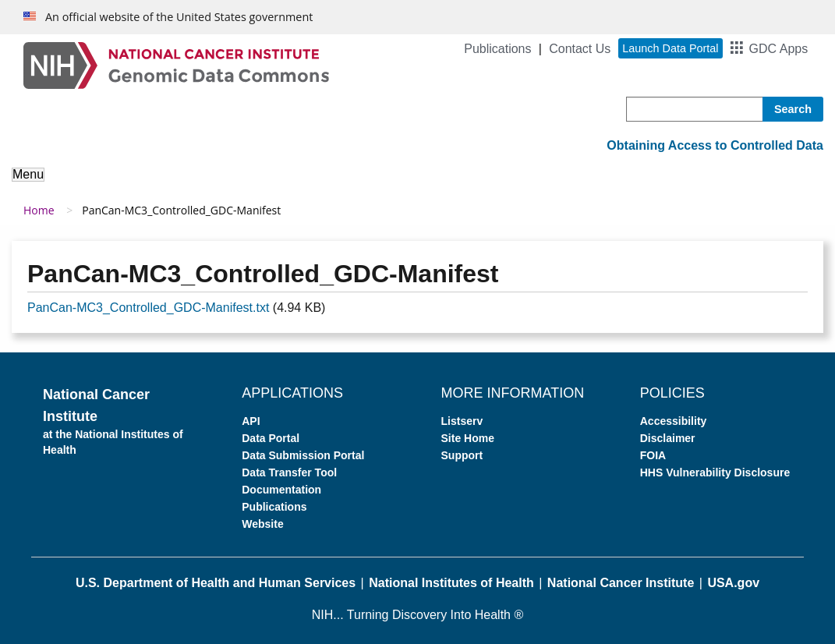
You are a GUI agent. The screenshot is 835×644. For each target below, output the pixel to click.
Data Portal (271, 438)
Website (262, 524)
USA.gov (733, 583)
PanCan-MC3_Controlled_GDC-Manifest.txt (148, 308)
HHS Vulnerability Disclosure (715, 472)
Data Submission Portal (303, 455)
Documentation (281, 490)
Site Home (468, 438)
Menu (28, 174)
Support (462, 455)
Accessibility (674, 421)
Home (39, 210)
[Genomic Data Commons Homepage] (176, 64)
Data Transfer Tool (289, 472)
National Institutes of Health (451, 583)
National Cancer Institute (621, 583)
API (251, 421)
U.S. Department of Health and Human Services (216, 583)
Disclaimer (668, 438)
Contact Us (580, 49)
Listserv (462, 421)
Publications (497, 49)
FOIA (653, 455)
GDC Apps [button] (779, 49)
